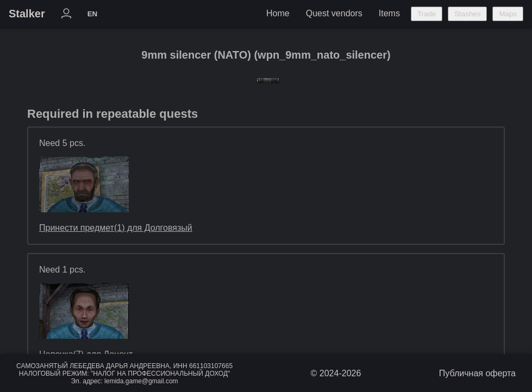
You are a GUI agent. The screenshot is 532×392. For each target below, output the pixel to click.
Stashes (467, 14)
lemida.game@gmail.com (141, 381)
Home (278, 13)
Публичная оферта (477, 373)
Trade (427, 14)
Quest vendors (334, 13)
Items (389, 13)
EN (93, 14)
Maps (508, 14)
